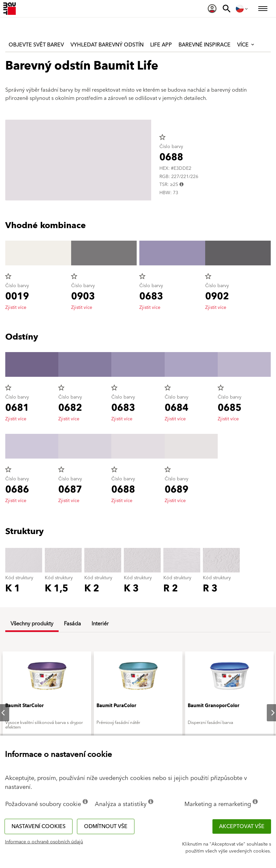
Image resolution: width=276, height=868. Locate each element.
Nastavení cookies (39, 826)
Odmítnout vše (106, 826)
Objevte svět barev (36, 45)
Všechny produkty (32, 624)
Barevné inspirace (205, 45)
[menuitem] (212, 9)
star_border (162, 137)
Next (267, 713)
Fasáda (72, 624)
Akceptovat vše (242, 826)
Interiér (100, 624)
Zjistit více (16, 308)
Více (246, 45)
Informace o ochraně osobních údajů (44, 842)
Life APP (161, 45)
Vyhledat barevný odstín (107, 45)
